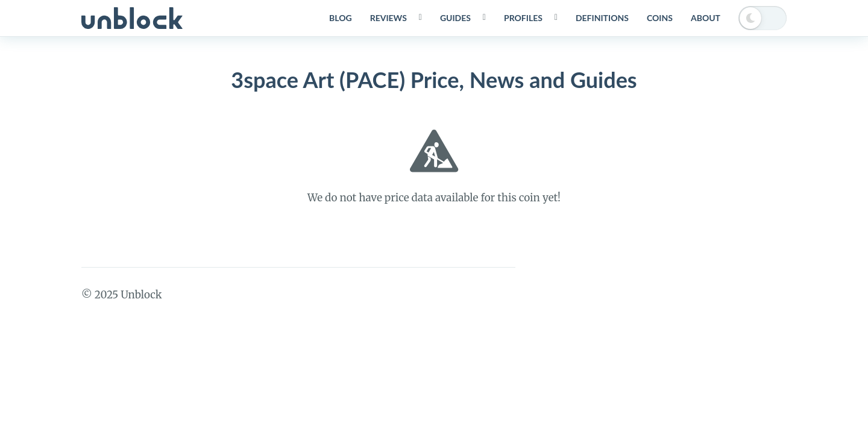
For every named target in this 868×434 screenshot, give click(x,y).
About (706, 18)
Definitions (602, 18)
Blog (341, 18)
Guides (455, 18)
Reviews (388, 18)
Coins (660, 18)
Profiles (523, 18)
